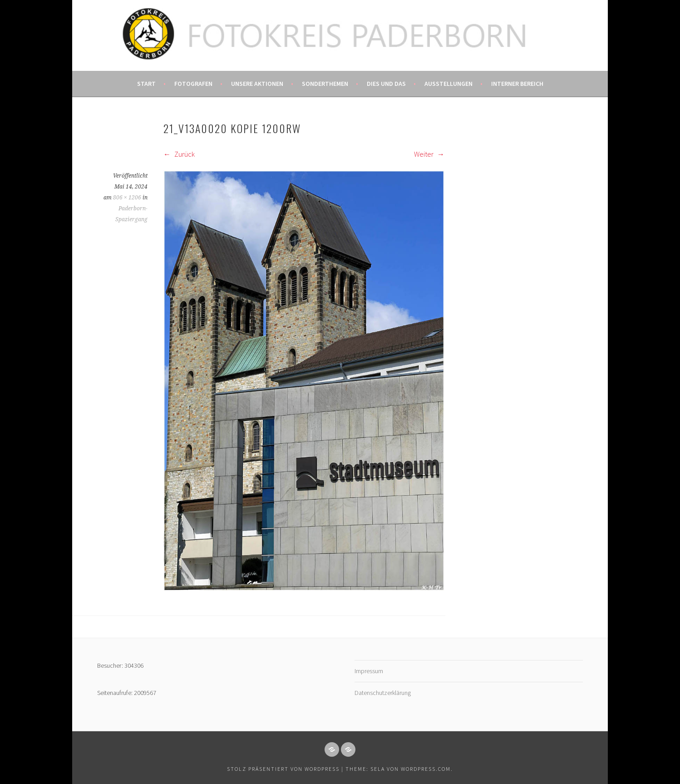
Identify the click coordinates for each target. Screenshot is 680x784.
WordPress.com (426, 769)
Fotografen (193, 84)
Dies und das (386, 84)
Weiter (429, 154)
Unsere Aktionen (257, 84)
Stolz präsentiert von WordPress (283, 769)
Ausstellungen (448, 84)
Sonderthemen (325, 84)
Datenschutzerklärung (383, 693)
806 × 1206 (127, 198)
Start (146, 84)
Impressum (369, 671)
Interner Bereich (517, 84)
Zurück (179, 154)
